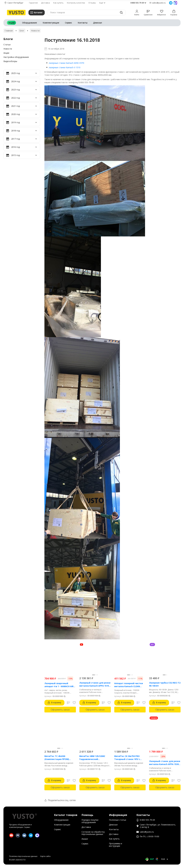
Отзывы (92, 3)
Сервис (68, 23)
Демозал (98, 23)
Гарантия (33, 3)
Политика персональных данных (23, 856)
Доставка (45, 3)
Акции (11, 23)
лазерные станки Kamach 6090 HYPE (66, 63)
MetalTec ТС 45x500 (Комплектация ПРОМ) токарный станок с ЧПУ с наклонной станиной (58, 758)
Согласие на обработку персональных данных (93, 833)
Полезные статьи (118, 820)
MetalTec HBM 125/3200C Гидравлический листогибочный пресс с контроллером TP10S (92, 758)
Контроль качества (76, 3)
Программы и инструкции (116, 845)
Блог (22, 31)
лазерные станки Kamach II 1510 (65, 67)
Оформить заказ (60, 710)
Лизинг (85, 839)
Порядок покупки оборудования (90, 821)
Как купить (58, 3)
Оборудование (30, 23)
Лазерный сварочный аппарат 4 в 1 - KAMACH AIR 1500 (59, 685)
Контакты (83, 23)
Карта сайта (45, 856)
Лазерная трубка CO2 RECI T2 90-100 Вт (165, 684)
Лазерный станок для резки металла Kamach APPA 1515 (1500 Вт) (95, 684)
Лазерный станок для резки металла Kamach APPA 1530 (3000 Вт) (165, 763)
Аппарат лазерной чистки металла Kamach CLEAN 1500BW (129, 685)
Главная (9, 31)
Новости (35, 31)
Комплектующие (51, 23)
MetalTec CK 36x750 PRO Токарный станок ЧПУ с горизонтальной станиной (129, 758)
